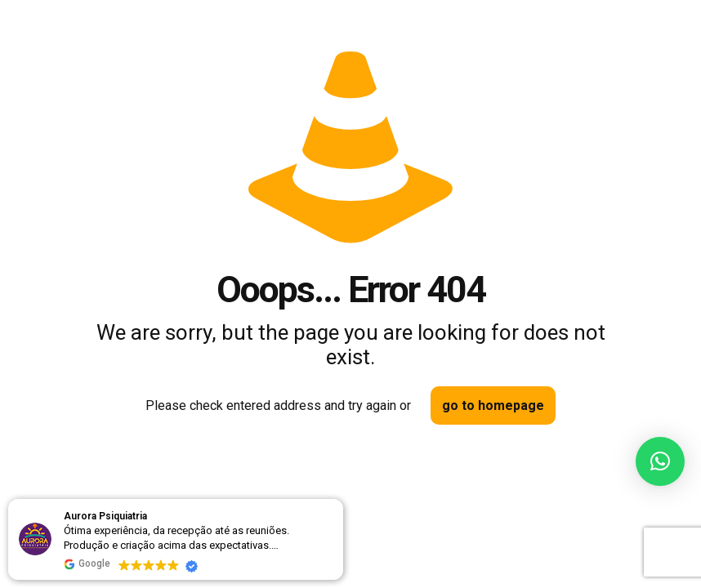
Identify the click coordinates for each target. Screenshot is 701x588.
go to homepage (493, 405)
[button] (660, 461)
